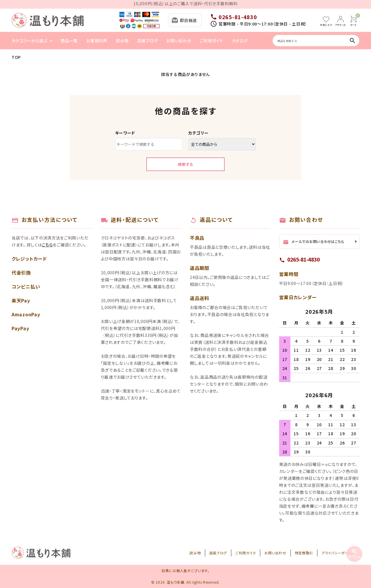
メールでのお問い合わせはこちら (314, 242)
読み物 (122, 41)
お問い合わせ (179, 41)
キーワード (125, 133)
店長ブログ (148, 41)
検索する (185, 164)
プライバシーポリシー (338, 553)
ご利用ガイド (211, 41)
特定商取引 (304, 553)
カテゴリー (199, 133)
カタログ (240, 41)
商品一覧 (69, 41)
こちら (47, 245)
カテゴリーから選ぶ (29, 41)
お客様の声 (97, 41)
